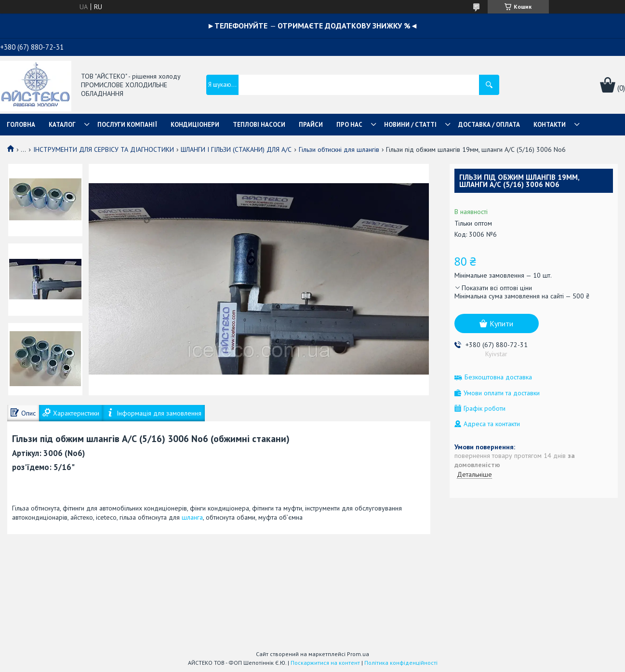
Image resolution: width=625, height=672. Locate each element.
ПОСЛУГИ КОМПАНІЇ (127, 125)
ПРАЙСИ (311, 125)
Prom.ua (358, 654)
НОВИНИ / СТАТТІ (410, 125)
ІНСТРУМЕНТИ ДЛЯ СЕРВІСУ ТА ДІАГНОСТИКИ (104, 149)
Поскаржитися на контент (325, 663)
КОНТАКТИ (550, 125)
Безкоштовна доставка (498, 377)
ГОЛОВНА (21, 125)
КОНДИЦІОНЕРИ (195, 125)
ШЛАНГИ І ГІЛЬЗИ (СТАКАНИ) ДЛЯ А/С (236, 149)
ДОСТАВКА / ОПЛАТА (489, 125)
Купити (501, 323)
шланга (192, 517)
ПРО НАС (349, 125)
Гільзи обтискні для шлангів (339, 149)
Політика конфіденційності (401, 663)
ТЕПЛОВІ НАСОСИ (259, 125)
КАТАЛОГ (62, 125)
